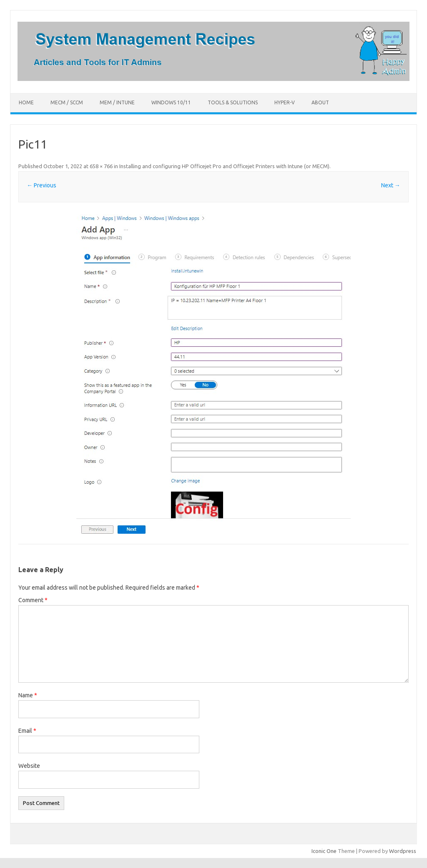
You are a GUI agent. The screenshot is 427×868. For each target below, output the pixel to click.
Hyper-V (285, 102)
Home (26, 102)
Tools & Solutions (233, 102)
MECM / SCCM (67, 102)
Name (28, 695)
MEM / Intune (117, 102)
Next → (391, 185)
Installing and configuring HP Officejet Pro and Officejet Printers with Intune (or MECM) (224, 166)
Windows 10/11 (171, 102)
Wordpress (403, 851)
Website (29, 766)
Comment (33, 600)
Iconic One (324, 851)
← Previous (41, 185)
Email (27, 731)
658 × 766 (101, 166)
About (320, 102)
